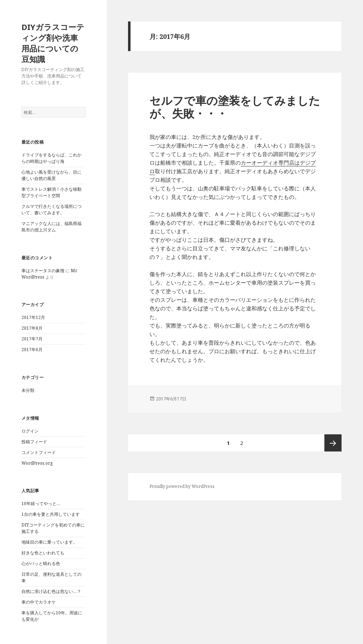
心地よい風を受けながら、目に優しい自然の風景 (51, 175)
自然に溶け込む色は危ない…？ (51, 591)
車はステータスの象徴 (43, 271)
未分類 (28, 390)
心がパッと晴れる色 (41, 563)
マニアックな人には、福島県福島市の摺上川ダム (51, 227)
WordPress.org (37, 463)
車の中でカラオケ (39, 602)
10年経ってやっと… (41, 503)
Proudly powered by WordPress (182, 486)
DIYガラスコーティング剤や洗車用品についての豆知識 (53, 43)
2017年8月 (32, 328)
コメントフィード (39, 452)
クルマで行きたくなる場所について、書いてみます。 (51, 209)
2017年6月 (32, 350)
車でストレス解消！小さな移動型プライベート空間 (51, 192)
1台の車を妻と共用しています (51, 514)
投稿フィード (34, 442)
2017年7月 (32, 339)
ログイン (30, 431)
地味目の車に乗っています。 (49, 542)
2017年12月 (33, 317)
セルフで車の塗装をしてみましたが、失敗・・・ (235, 107)
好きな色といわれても (43, 553)
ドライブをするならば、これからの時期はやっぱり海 (51, 158)
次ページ (333, 443)
